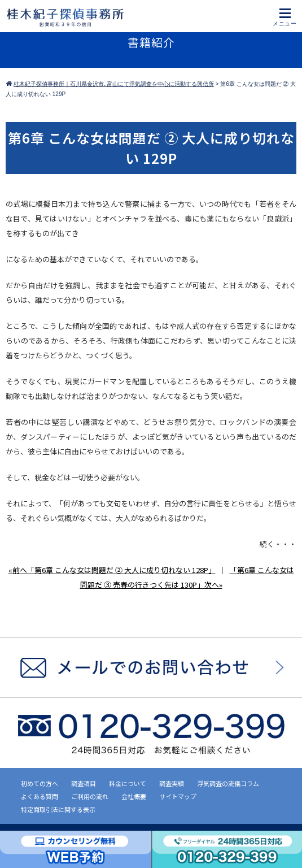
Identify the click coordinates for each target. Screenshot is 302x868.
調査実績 (172, 783)
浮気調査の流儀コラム (228, 783)
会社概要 (134, 796)
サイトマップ (178, 796)
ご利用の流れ (90, 796)
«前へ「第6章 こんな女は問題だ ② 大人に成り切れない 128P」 (112, 570)
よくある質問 (40, 796)
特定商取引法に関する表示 (58, 809)
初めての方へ (40, 783)
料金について (128, 783)
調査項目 (84, 783)
